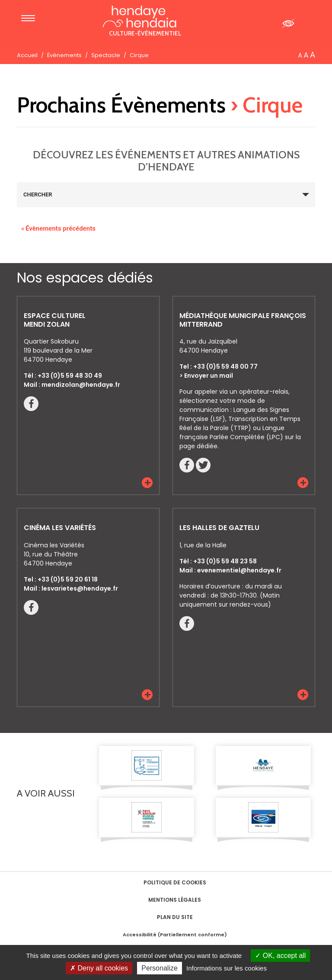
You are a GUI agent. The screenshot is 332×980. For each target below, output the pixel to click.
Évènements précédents (58, 228)
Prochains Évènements (121, 105)
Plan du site (175, 917)
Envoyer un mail (209, 376)
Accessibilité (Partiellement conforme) (175, 935)
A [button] (300, 55)
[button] (147, 483)
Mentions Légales (175, 900)
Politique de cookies (175, 882)
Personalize (160, 968)
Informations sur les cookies (227, 968)
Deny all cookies (99, 968)
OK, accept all (280, 956)
